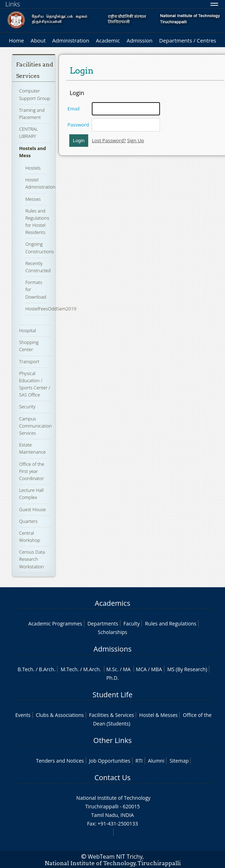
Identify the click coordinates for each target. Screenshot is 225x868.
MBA (157, 669)
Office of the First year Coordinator (32, 471)
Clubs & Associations (60, 715)
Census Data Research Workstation (32, 559)
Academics (112, 603)
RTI (139, 761)
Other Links (112, 740)
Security (27, 406)
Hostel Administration (40, 183)
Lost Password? (109, 140)
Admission (139, 40)
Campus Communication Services (36, 426)
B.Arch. (47, 669)
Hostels (33, 168)
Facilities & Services (111, 715)
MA (127, 669)
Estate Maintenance (33, 448)
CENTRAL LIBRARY (29, 133)
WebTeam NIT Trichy (115, 857)
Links (13, 4)
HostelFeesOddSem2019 (51, 309)
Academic (108, 40)
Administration (71, 40)
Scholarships (112, 632)
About (38, 40)
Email (74, 109)
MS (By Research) (187, 669)
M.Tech (69, 669)
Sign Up (136, 140)
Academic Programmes (55, 623)
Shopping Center (29, 346)
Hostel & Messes (159, 715)
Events (23, 715)
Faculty (131, 623)
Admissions (112, 649)
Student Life (112, 695)
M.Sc (112, 669)
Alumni (156, 761)
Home (16, 40)
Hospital (28, 330)
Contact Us (112, 777)
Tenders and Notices (60, 761)
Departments (103, 623)
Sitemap (179, 761)
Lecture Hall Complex (32, 494)
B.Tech (25, 669)
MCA (141, 669)
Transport (29, 361)
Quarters (28, 521)
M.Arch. (92, 669)
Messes (33, 199)
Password (78, 125)
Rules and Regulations (171, 623)
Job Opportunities (109, 761)
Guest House (33, 509)
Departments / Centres (188, 40)
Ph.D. (113, 678)
